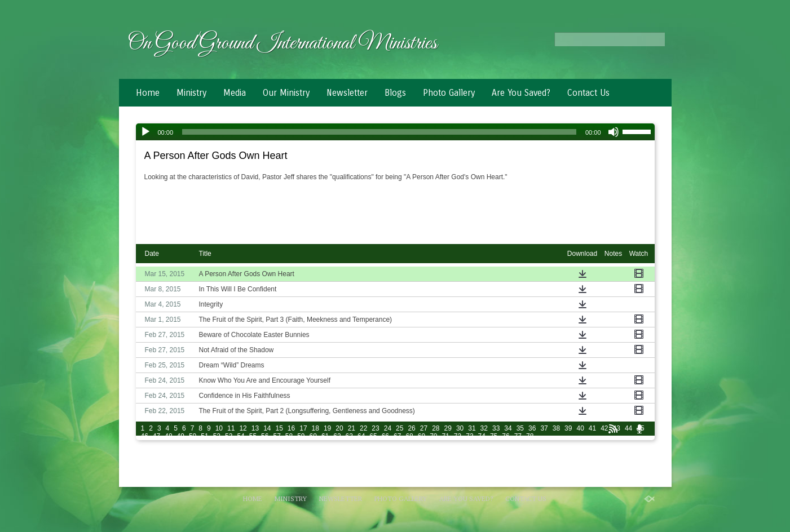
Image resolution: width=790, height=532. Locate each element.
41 (592, 428)
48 (168, 436)
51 (204, 436)
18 (315, 428)
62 (337, 436)
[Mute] (614, 132)
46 (145, 436)
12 (243, 428)
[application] (395, 132)
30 (460, 428)
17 (303, 428)
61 (325, 436)
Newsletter (347, 93)
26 (411, 428)
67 (397, 436)
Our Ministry (286, 93)
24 (388, 428)
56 (265, 436)
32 (484, 428)
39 (568, 428)
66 (385, 436)
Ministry (191, 93)
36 (532, 428)
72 (458, 436)
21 (352, 428)
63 (349, 436)
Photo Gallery (449, 93)
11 (231, 428)
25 (400, 428)
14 (267, 428)
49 (181, 436)
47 (156, 436)
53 (229, 436)
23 (375, 428)
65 (373, 436)
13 (255, 428)
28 (436, 428)
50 (193, 436)
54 (240, 436)
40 (580, 428)
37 (544, 428)
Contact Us (588, 93)
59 (301, 436)
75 (494, 436)
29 (448, 428)
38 (556, 428)
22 (363, 428)
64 (361, 436)
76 (506, 436)
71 (445, 436)
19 (327, 428)
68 (409, 436)
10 (219, 428)
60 (313, 436)
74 (482, 436)
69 (422, 436)
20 (339, 428)
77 (518, 436)
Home (148, 93)
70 (433, 436)
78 (530, 436)
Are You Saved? (521, 93)
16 (291, 428)
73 (469, 436)
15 (279, 428)
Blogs (395, 93)
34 (508, 428)
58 (289, 436)
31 (472, 428)
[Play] (145, 132)
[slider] (379, 132)
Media (235, 93)
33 (496, 428)
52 (217, 436)
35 (520, 428)
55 (253, 436)
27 (424, 428)
